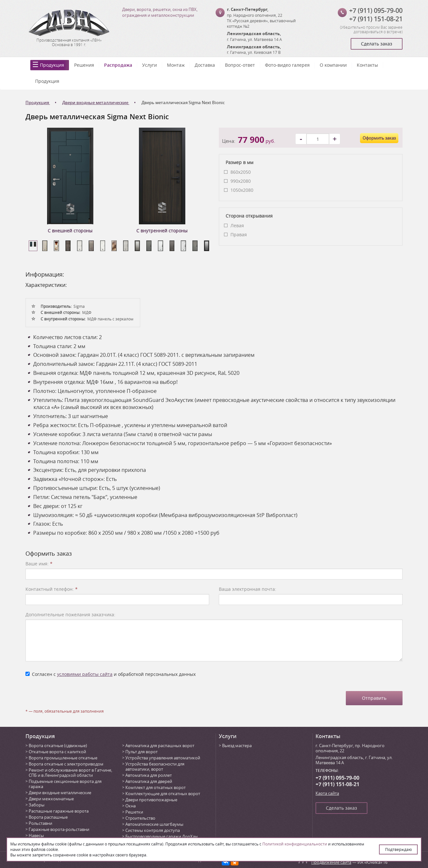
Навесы (36, 835)
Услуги (150, 65)
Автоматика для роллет (149, 775)
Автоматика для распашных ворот (160, 746)
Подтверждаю (399, 849)
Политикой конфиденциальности (295, 844)
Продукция (52, 65)
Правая (239, 234)
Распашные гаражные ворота (59, 811)
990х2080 (241, 181)
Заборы (37, 805)
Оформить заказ (379, 138)
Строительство (140, 818)
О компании (333, 65)
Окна (131, 806)
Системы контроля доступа (153, 830)
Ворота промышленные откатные (63, 758)
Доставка (205, 65)
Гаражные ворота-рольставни (59, 829)
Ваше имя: (39, 564)
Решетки (134, 812)
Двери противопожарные (151, 800)
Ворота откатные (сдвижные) (58, 746)
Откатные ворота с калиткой (57, 752)
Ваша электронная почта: (248, 589)
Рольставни (40, 823)
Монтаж (176, 65)
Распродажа (118, 65)
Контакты (367, 65)
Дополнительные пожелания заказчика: (70, 614)
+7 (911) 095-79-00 (376, 10)
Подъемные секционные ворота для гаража (65, 784)
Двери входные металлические (60, 793)
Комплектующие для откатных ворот (163, 794)
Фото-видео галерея (287, 65)
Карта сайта (327, 793)
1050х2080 (242, 190)
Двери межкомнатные (51, 799)
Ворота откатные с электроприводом (66, 764)
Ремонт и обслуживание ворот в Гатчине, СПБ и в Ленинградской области (70, 773)
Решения (84, 65)
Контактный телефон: (52, 589)
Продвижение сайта (331, 862)
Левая (237, 225)
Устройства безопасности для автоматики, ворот (155, 766)
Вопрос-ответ (240, 65)
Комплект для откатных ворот (156, 787)
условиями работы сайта (85, 674)
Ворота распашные (48, 817)
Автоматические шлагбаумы (154, 824)
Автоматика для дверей (149, 781)
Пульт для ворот (141, 752)
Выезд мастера (237, 746)
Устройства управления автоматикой (163, 758)
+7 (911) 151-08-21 (376, 19)
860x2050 (241, 172)
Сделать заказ (377, 44)
